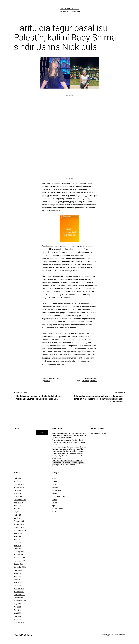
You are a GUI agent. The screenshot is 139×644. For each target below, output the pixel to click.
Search (16, 429)
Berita (55, 481)
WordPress (121, 635)
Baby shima (85, 381)
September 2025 (20, 500)
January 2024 (19, 555)
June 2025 (18, 509)
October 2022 (19, 598)
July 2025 (17, 506)
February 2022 (19, 622)
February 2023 (19, 589)
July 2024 (17, 536)
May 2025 (17, 512)
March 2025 (18, 518)
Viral (54, 512)
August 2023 (18, 570)
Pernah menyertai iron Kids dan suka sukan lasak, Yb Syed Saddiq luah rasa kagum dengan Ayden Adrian (69, 456)
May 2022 (17, 613)
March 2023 (18, 585)
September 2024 (20, 530)
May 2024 (17, 543)
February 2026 (19, 484)
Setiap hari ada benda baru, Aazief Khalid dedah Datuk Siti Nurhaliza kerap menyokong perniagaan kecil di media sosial (69, 463)
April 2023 (18, 582)
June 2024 (18, 539)
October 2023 (19, 564)
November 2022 (20, 595)
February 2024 (19, 552)
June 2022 (18, 610)
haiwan (55, 487)
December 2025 (20, 490)
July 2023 (17, 573)
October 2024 (19, 527)
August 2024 (18, 533)
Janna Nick (93, 381)
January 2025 (19, 524)
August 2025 (18, 503)
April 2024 (18, 546)
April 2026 (18, 478)
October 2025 (19, 496)
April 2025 (18, 515)
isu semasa (57, 490)
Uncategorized (58, 509)
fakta (54, 484)
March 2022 (18, 619)
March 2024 (18, 549)
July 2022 (17, 607)
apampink (47, 381)
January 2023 (19, 592)
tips (54, 506)
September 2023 (20, 567)
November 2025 (20, 493)
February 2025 (19, 521)
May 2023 (17, 579)
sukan (55, 503)
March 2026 (18, 481)
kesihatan (56, 493)
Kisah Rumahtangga (60, 496)
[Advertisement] (70, 109)
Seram (55, 500)
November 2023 (20, 561)
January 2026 (19, 487)
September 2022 (20, 601)
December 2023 (20, 558)
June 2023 (18, 576)
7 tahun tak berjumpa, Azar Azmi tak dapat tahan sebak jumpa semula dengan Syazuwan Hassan (69, 442)
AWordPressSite (70, 8)
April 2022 (18, 616)
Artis (95, 378)
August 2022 (18, 604)
